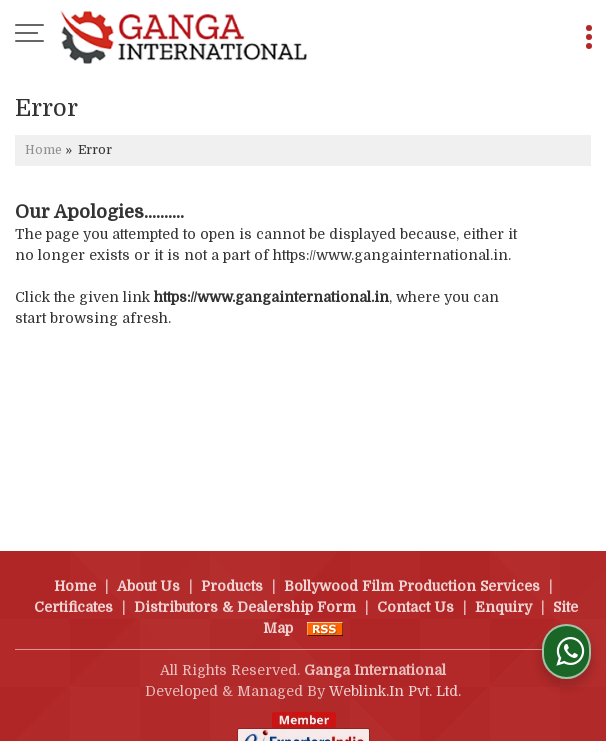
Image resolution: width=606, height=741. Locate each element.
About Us (148, 565)
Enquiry (503, 586)
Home (43, 150)
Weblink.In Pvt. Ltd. (395, 670)
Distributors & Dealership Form (245, 586)
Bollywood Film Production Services (412, 565)
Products (232, 565)
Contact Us (415, 586)
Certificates (73, 586)
